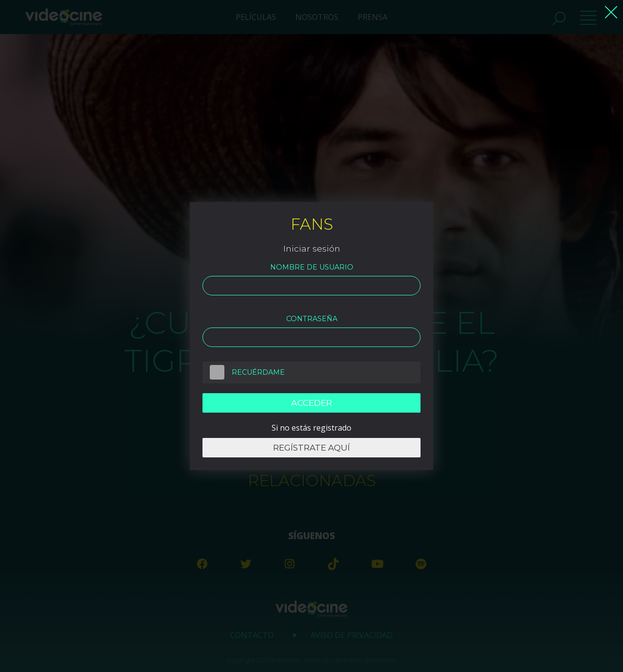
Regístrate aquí (312, 448)
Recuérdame (244, 372)
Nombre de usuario (312, 267)
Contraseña (312, 319)
